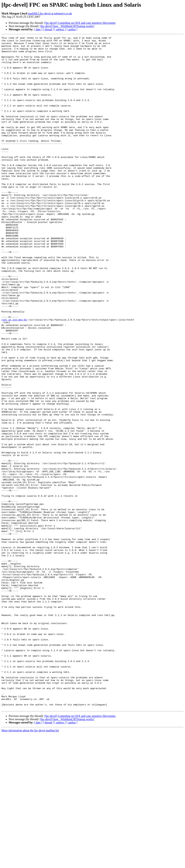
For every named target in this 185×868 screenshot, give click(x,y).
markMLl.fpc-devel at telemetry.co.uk (50, 13)
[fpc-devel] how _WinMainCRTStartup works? (67, 26)
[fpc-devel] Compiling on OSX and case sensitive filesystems (80, 23)
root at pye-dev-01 (14, 377)
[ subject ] (60, 29)
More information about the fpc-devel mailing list (30, 865)
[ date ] (38, 29)
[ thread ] (48, 29)
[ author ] (72, 29)
